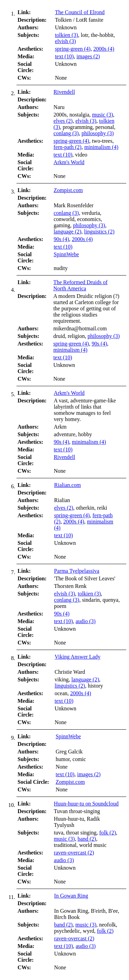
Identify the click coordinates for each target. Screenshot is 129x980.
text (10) (64, 56)
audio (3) (86, 621)
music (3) (103, 115)
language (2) (67, 232)
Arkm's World (69, 162)
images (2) (88, 56)
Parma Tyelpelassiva (77, 571)
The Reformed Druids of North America (80, 285)
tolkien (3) (67, 35)
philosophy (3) (98, 133)
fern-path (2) (68, 147)
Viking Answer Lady (78, 657)
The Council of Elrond (80, 12)
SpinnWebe (66, 254)
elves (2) (63, 121)
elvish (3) (66, 41)
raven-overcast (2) (74, 853)
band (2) (87, 839)
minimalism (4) (101, 147)
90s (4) (61, 239)
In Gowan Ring (71, 896)
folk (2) (108, 833)
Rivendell (64, 92)
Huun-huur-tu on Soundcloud (86, 804)
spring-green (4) (73, 49)
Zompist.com (68, 190)
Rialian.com (67, 485)
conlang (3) (66, 133)
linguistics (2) (99, 232)
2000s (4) (104, 49)
